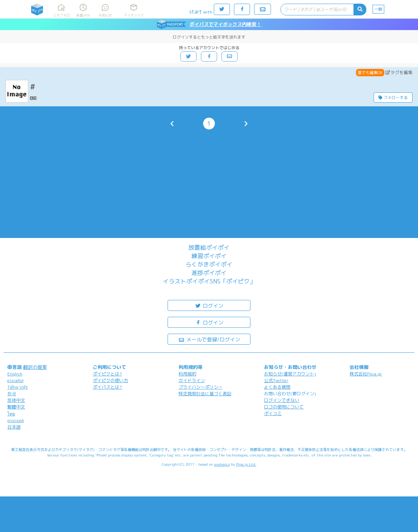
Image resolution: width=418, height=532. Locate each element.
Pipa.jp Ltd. (246, 464)
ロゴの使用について (284, 407)
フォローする (393, 98)
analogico (222, 464)
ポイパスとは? (107, 387)
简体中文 (16, 400)
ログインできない (282, 400)
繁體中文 (16, 407)
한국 (12, 394)
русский (16, 420)
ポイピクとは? (107, 374)
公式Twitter (276, 380)
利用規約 (187, 374)
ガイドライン (192, 380)
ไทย (11, 414)
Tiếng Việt (18, 387)
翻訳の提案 (35, 367)
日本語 (14, 427)
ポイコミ (273, 413)
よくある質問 (277, 387)
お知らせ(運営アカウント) (290, 374)
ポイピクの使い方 (110, 380)
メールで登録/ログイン (209, 339)
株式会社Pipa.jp (366, 374)
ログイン (209, 305)
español (15, 380)
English (15, 374)
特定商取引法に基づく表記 (205, 394)
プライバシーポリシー (201, 387)
